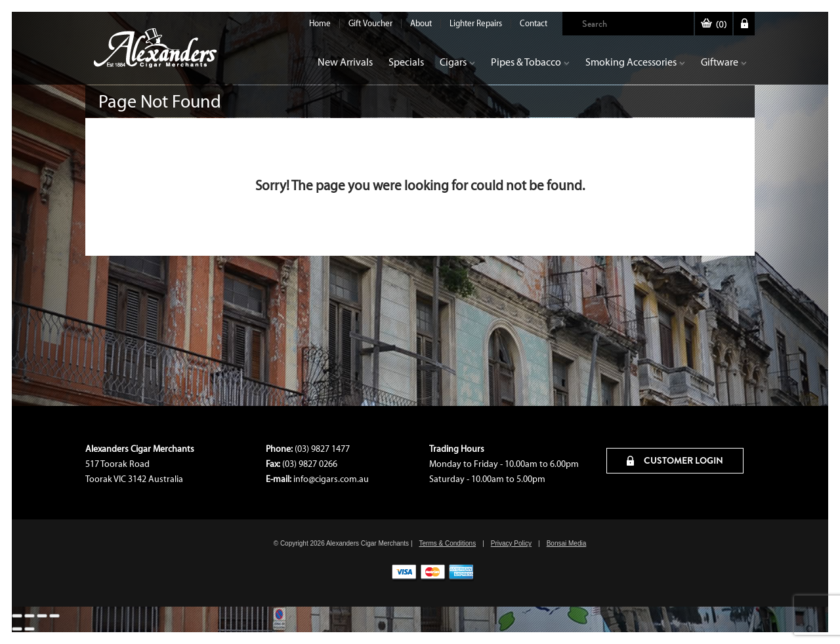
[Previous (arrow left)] (17, 629)
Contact (534, 23)
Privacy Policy (511, 543)
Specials (406, 62)
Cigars (457, 62)
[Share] (42, 616)
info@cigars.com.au (331, 479)
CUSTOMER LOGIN (675, 460)
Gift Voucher (370, 23)
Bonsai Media (567, 543)
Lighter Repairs (476, 23)
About (421, 23)
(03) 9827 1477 (322, 449)
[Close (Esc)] (54, 616)
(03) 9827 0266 (310, 464)
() (714, 25)
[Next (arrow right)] (30, 629)
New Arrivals (345, 62)
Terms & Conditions (447, 543)
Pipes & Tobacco (530, 62)
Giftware (724, 62)
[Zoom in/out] (17, 616)
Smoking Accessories (635, 62)
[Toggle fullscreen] (30, 616)
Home (320, 23)
